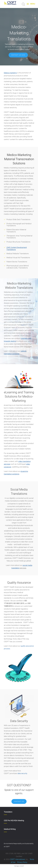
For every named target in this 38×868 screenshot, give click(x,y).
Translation (8, 812)
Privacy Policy (22, 862)
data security (22, 773)
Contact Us (19, 801)
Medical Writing (10, 829)
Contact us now (18, 55)
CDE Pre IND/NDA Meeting (14, 821)
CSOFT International (17, 859)
